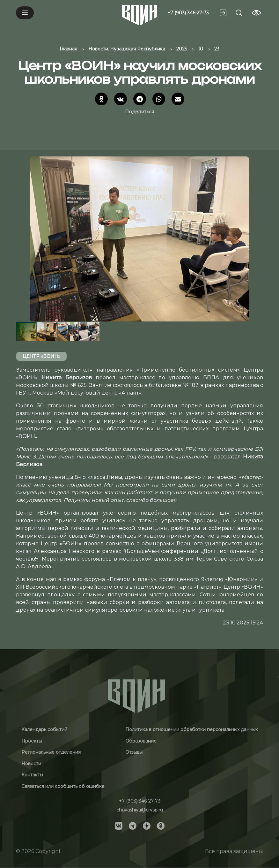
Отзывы (134, 752)
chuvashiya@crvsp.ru (140, 810)
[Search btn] (239, 13)
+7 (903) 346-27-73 (188, 13)
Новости (31, 764)
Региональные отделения (51, 752)
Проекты (32, 741)
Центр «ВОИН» (41, 356)
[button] (257, 239)
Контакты (32, 775)
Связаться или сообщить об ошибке (63, 786)
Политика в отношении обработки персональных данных (191, 729)
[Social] (119, 825)
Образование (141, 741)
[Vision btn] (256, 13)
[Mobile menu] (25, 13)
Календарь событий (44, 729)
